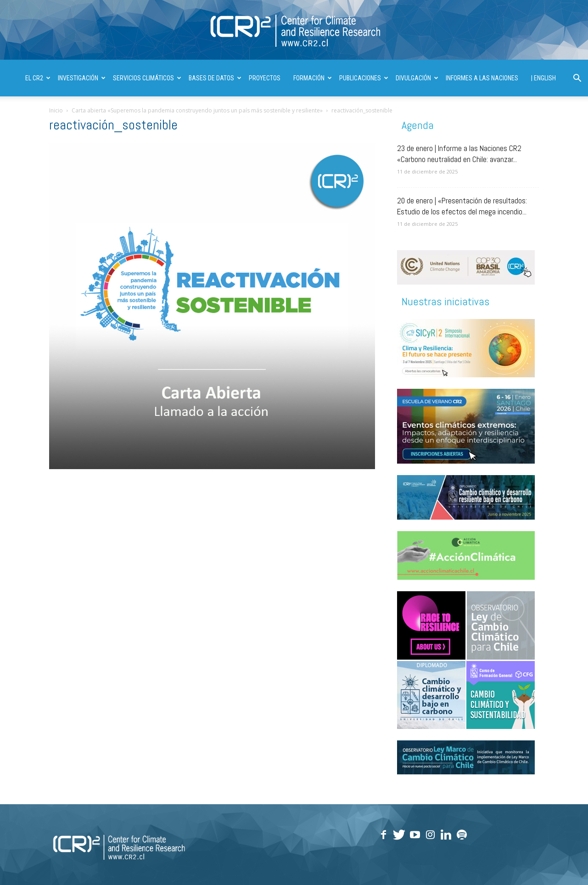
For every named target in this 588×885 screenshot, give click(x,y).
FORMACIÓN (313, 78)
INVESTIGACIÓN (82, 78)
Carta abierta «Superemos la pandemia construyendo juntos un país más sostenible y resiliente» (197, 110)
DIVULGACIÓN (417, 78)
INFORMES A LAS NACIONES (482, 78)
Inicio (56, 110)
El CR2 (38, 78)
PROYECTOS (265, 78)
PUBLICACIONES (364, 78)
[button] (577, 79)
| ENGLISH (543, 78)
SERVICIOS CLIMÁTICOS (147, 78)
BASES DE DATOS (215, 78)
